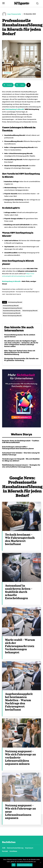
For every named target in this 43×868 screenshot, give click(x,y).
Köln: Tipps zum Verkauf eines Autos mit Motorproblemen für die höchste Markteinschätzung (20, 352)
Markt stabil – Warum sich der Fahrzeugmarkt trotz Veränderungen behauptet (20, 646)
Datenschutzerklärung (25, 865)
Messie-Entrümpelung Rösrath (12, 316)
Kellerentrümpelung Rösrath (12, 313)
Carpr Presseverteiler (14, 14)
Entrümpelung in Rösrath (15, 109)
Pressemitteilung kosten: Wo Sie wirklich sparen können (20, 336)
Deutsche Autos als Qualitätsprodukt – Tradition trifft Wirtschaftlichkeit (21, 442)
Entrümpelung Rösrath (15, 302)
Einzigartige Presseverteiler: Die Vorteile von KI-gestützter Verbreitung (21, 359)
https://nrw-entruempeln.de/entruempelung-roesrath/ (18, 275)
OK (14, 865)
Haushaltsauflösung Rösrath (12, 311)
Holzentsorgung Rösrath (30, 311)
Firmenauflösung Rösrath (11, 306)
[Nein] (40, 862)
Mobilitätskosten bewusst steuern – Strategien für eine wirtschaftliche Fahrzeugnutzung (21, 466)
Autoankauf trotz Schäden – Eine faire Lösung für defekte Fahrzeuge (21, 454)
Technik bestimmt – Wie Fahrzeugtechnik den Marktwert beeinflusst (20, 539)
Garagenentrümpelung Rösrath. (13, 308)
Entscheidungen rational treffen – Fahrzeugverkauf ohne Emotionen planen (18, 448)
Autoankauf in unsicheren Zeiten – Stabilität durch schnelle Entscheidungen (19, 592)
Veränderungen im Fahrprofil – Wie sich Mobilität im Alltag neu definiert (21, 460)
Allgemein (7, 73)
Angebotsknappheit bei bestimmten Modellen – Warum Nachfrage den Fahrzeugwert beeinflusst (19, 702)
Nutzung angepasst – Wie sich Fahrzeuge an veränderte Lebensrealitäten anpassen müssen (20, 757)
